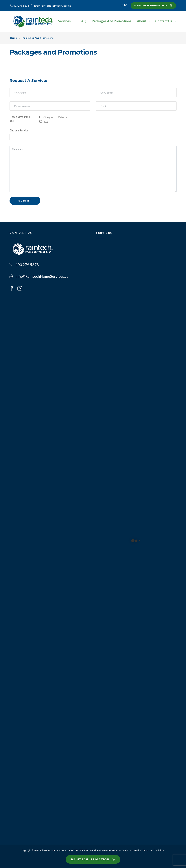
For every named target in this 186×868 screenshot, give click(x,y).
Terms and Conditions (154, 850)
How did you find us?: (20, 119)
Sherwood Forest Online (114, 850)
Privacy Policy (134, 850)
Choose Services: (20, 130)
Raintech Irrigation (153, 5)
